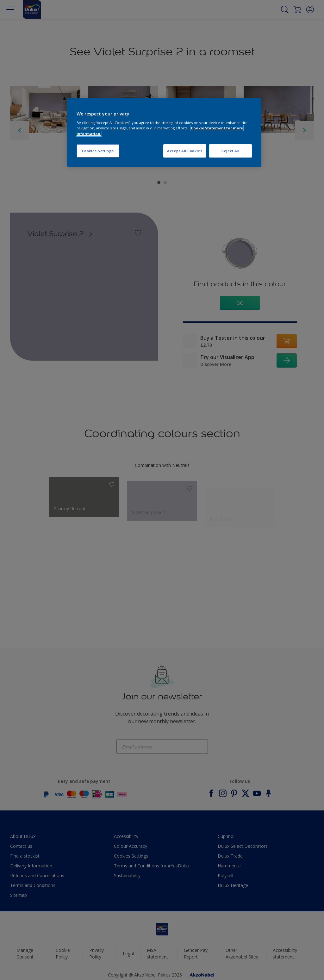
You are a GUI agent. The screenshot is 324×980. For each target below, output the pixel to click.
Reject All (231, 151)
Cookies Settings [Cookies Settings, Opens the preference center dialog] (98, 151)
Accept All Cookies (185, 151)
